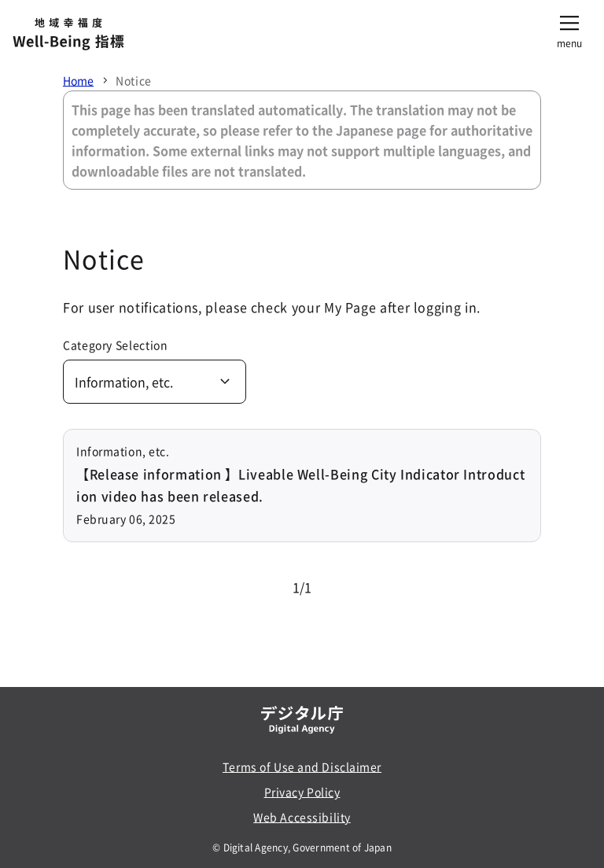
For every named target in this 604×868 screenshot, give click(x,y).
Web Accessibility (302, 817)
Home (78, 80)
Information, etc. (124, 382)
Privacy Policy (302, 792)
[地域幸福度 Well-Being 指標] (68, 35)
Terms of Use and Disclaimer (302, 766)
